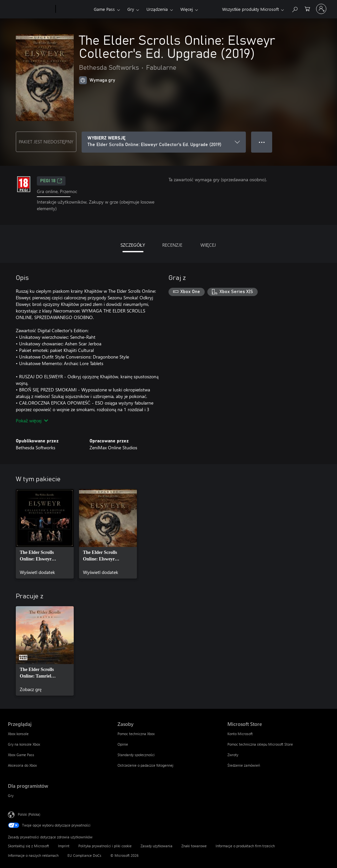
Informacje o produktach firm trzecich (245, 846)
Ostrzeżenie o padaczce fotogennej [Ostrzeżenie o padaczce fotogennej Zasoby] (145, 765)
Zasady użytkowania (156, 846)
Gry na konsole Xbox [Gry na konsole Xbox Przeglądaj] (24, 744)
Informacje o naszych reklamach (33, 855)
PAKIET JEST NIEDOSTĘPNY (46, 142)
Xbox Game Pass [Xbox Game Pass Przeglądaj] (21, 755)
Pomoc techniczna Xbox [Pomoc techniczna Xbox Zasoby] (136, 734)
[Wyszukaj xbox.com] (295, 8)
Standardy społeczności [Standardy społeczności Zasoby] (136, 755)
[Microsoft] (30, 9)
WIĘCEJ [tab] (208, 245)
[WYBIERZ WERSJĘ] (164, 142)
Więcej (187, 9)
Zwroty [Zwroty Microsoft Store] (233, 755)
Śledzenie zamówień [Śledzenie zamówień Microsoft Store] (244, 765)
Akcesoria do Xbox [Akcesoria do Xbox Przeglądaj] (22, 765)
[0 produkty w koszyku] (307, 8)
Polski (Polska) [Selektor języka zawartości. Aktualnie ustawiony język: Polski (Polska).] (29, 814)
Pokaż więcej (32, 421)
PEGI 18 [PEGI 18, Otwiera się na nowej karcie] (51, 181)
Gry (131, 9)
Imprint (64, 846)
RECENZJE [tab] (172, 245)
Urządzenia (157, 9)
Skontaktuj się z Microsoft (28, 846)
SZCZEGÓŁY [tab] (133, 245)
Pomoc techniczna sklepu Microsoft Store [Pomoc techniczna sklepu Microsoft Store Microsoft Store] (260, 744)
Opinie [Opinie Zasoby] (123, 744)
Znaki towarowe (194, 846)
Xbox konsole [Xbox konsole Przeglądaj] (18, 734)
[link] (45, 534)
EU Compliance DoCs (84, 855)
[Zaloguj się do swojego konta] (321, 9)
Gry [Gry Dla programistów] (11, 795)
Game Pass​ (104, 9)
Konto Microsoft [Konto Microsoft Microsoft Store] (240, 734)
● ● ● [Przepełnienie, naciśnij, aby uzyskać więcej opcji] (262, 142)
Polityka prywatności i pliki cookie (105, 846)
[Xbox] (74, 9)
